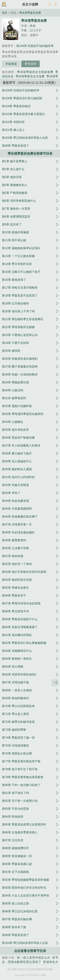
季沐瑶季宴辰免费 (30, 13)
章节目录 (30, 64)
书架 (4, 5)
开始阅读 (11, 64)
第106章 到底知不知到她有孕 (35, 46)
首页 (5, 13)
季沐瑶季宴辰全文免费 (30, 76)
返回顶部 (55, 683)
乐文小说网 (30, 4)
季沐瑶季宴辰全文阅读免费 (35, 72)
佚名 (33, 26)
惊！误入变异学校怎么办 (34, 958)
